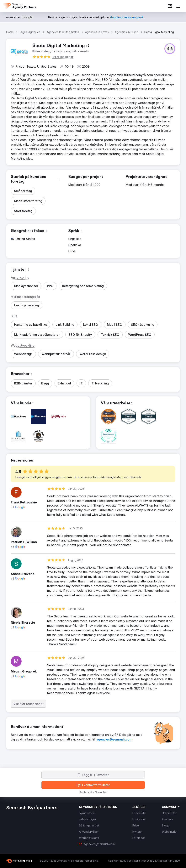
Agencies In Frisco (127, 32)
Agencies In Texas (97, 32)
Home (10, 32)
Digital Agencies (30, 32)
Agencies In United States (63, 32)
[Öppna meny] (178, 6)
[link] (170, 6)
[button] (170, 49)
